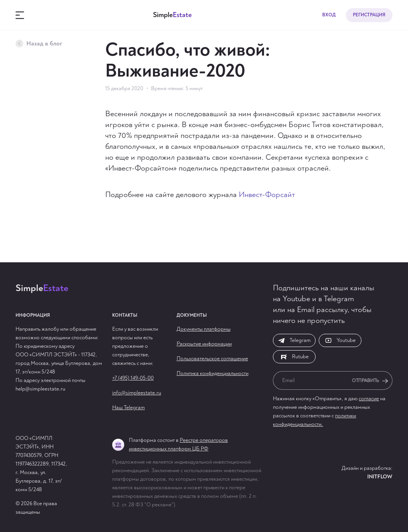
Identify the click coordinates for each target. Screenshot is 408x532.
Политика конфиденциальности (213, 373)
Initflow (380, 477)
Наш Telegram (128, 407)
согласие (369, 399)
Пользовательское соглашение (212, 358)
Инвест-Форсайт (267, 194)
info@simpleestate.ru (137, 393)
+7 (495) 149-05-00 (133, 378)
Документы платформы (204, 329)
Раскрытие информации (204, 344)
